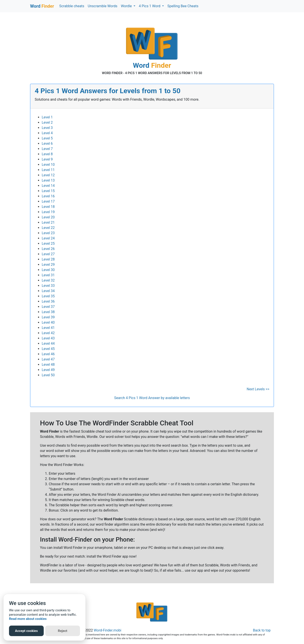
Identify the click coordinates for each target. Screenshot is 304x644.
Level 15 (48, 191)
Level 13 (48, 180)
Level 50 (48, 375)
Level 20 (48, 217)
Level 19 (48, 212)
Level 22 (48, 228)
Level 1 (47, 117)
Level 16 (48, 196)
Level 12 (48, 175)
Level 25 (48, 244)
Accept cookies (26, 631)
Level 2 (47, 122)
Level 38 (48, 312)
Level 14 (48, 186)
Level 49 (48, 370)
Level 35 (48, 296)
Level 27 (48, 254)
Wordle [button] (127, 6)
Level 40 (48, 322)
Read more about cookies (28, 619)
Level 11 (48, 170)
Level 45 (48, 349)
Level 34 (48, 291)
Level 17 (48, 201)
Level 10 (48, 165)
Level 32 (48, 280)
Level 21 (48, 222)
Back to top (262, 630)
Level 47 (48, 359)
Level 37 (48, 307)
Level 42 (48, 333)
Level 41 (48, 328)
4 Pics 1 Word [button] (150, 6)
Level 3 (47, 128)
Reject (63, 631)
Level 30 (48, 270)
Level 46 (48, 354)
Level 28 (48, 259)
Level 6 (47, 144)
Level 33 (48, 286)
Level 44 (48, 343)
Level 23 (48, 233)
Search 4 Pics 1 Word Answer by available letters (152, 398)
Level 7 (47, 149)
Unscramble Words (103, 6)
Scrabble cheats (72, 6)
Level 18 (48, 207)
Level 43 (48, 338)
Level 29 (48, 265)
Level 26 (48, 249)
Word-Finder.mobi (108, 630)
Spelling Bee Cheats (183, 6)
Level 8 (47, 154)
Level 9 (47, 159)
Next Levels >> (258, 389)
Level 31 (48, 275)
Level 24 (48, 238)
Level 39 (48, 317)
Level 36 (48, 301)
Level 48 (48, 365)
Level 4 (47, 133)
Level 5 (47, 138)
